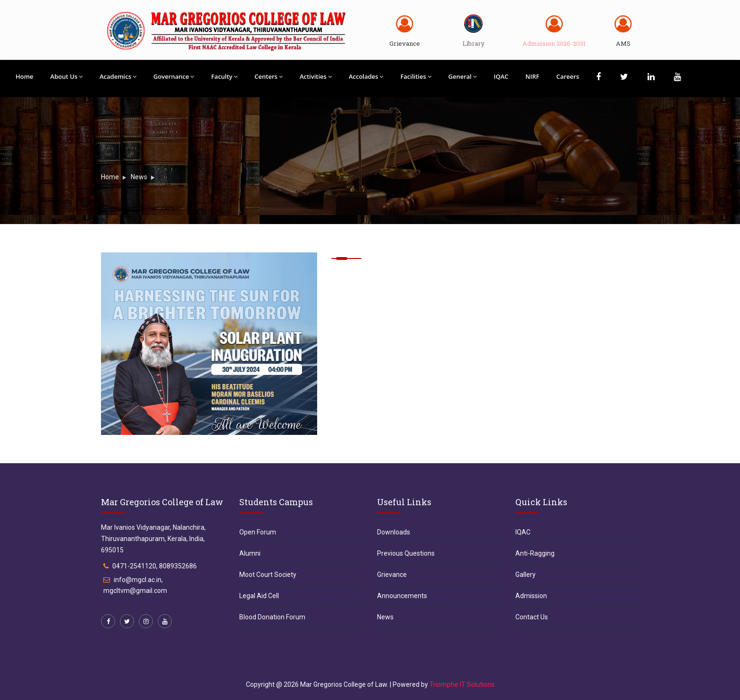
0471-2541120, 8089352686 (155, 566)
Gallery (526, 575)
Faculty (224, 76)
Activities (316, 76)
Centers (269, 76)
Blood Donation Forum (272, 617)
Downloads (394, 532)
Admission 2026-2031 (554, 43)
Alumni (250, 553)
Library (474, 43)
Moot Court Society (268, 575)
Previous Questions (406, 553)
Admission (531, 596)
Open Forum (258, 532)
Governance (174, 76)
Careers (568, 76)
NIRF (532, 76)
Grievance (405, 43)
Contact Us (532, 617)
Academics (118, 76)
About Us (67, 76)
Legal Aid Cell (259, 596)
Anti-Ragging (535, 553)
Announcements (402, 596)
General (462, 76)
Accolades (366, 76)
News (139, 177)
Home (25, 76)
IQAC (501, 76)
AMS (623, 43)
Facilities (416, 76)
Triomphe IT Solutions (462, 684)
